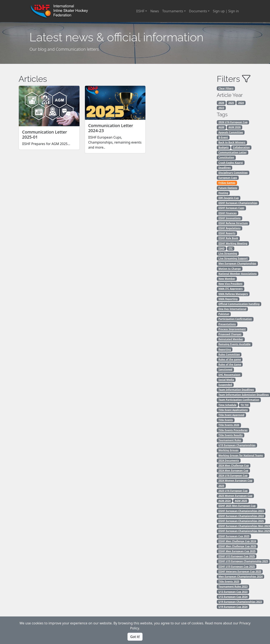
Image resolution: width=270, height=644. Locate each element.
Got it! (135, 637)
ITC (231, 248)
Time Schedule (227, 405)
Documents (198, 11)
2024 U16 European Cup (233, 475)
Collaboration (241, 147)
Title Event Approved (231, 415)
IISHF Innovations (230, 218)
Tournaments (173, 11)
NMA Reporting (228, 299)
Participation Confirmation (235, 319)
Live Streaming (228, 253)
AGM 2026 (235, 127)
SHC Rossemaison (229, 375)
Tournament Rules (230, 440)
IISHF (140, 11)
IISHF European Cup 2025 (234, 536)
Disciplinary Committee (233, 173)
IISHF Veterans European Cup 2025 (240, 571)
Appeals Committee (231, 132)
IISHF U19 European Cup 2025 (237, 566)
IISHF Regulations (230, 228)
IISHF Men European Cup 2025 (237, 551)
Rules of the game (230, 359)
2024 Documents (229, 460)
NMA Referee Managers (233, 294)
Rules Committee (229, 354)
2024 (241, 103)
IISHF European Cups (231, 208)
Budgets (224, 147)
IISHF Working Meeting (233, 243)
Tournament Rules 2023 (233, 587)
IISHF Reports (227, 233)
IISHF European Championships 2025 (241, 521)
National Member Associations (238, 274)
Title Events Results (231, 435)
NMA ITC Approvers (231, 289)
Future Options (228, 188)
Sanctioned (225, 369)
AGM (221, 127)
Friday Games (227, 183)
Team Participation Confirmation (239, 400)
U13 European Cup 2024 (233, 597)
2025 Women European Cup (235, 496)
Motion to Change (230, 269)
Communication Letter (233, 152)
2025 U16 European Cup (233, 491)
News (155, 11)
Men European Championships (237, 263)
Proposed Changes (230, 334)
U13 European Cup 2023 (233, 592)
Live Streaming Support (233, 258)
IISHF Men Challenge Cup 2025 (237, 546)
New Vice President (230, 284)
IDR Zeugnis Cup (229, 198)
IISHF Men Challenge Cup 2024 (237, 541)
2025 (231, 103)
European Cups (228, 178)
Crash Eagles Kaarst (231, 163)
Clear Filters (226, 88)
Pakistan (224, 314)
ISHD (221, 248)
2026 (221, 103)
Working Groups (228, 450)
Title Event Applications (233, 410)
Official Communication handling (239, 304)
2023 (221, 108)
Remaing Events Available (235, 344)
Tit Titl (245, 405)
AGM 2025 (241, 501)
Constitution (226, 157)
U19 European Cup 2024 (233, 607)
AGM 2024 (225, 501)
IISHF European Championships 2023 (241, 511)
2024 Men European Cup (233, 470)
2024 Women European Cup (235, 480)
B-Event (223, 137)
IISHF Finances (228, 213)
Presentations (227, 324)
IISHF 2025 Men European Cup (237, 506)
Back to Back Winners (232, 142)
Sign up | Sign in (226, 11)
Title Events (226, 420)
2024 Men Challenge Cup (234, 465)
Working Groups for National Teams (241, 455)
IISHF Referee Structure (233, 223)
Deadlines (225, 168)
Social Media (226, 380)
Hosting (223, 193)
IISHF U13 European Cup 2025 (237, 556)
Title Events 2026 (229, 425)
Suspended (225, 385)
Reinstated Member (231, 339)
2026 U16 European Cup (233, 122)
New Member (227, 279)
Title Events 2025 (229, 581)
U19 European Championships (237, 445)
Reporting (225, 349)
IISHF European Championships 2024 (241, 516)
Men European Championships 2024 (241, 576)
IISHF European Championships (238, 203)
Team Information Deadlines (236, 390)
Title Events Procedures (233, 430)
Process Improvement (232, 329)
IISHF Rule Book (228, 238)
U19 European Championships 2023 (240, 602)
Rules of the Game (230, 364)
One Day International (232, 309)
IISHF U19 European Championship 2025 (243, 561)
